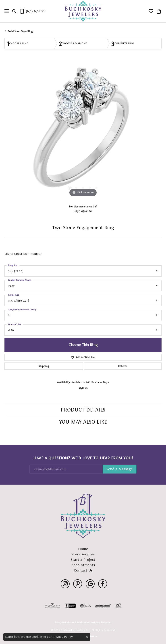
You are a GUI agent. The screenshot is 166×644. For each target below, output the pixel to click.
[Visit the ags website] (52, 606)
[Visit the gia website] (85, 606)
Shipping (44, 366)
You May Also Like (83, 422)
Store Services (83, 554)
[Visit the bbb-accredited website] (70, 606)
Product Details (83, 410)
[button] (14, 11)
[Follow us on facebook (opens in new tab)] (103, 584)
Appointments (83, 565)
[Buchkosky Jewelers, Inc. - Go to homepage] (83, 516)
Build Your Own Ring (20, 31)
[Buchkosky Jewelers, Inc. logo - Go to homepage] (83, 11)
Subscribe (119, 469)
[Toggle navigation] (6, 11)
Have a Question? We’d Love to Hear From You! (83, 458)
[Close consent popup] (87, 637)
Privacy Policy (61, 623)
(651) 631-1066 (83, 211)
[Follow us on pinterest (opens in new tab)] (78, 584)
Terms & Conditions (78, 623)
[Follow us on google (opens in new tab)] (90, 584)
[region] (83, 131)
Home (83, 549)
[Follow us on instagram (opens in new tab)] (65, 584)
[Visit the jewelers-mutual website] (103, 606)
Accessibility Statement (100, 623)
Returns (123, 366)
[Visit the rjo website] (118, 606)
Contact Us (83, 570)
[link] (33, 11)
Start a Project (83, 560)
